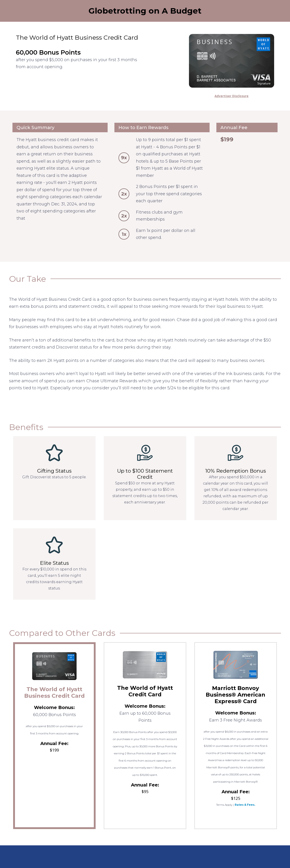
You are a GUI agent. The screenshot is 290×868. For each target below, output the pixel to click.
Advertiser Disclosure (232, 96)
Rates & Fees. (245, 805)
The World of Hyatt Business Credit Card (54, 692)
